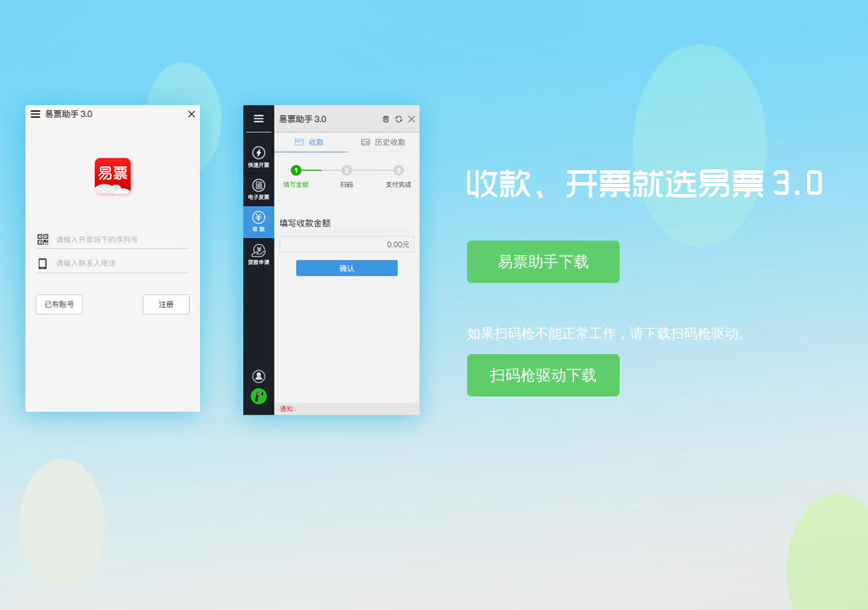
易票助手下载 (543, 262)
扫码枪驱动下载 (543, 375)
